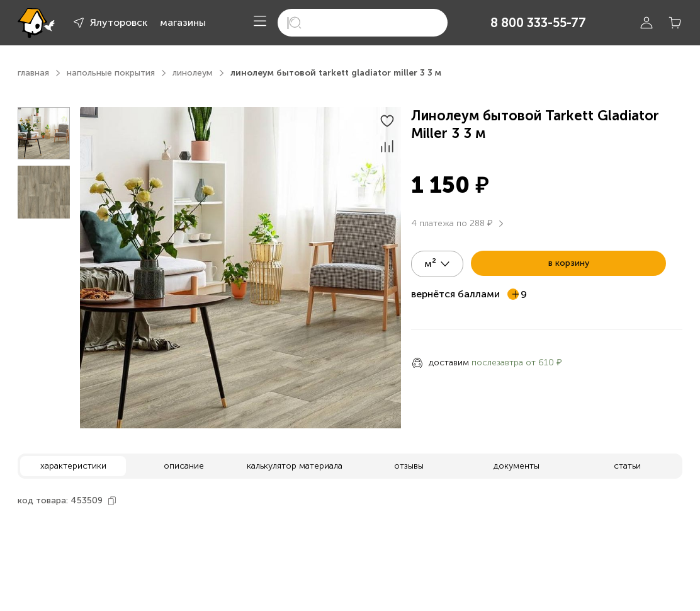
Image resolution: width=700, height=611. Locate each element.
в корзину (569, 263)
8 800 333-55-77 (538, 23)
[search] (363, 23)
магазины (183, 22)
